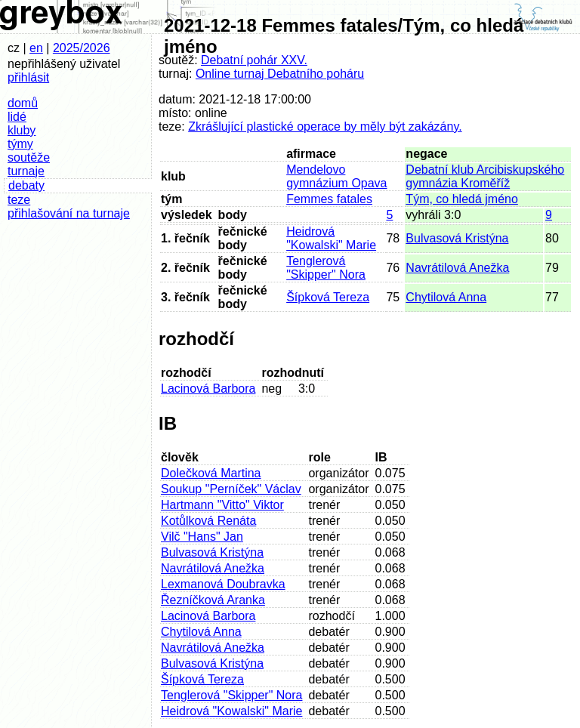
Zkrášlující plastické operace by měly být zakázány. (325, 126)
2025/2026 (82, 48)
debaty (26, 185)
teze (19, 200)
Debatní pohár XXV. (254, 60)
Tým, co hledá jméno (462, 199)
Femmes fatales (329, 199)
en (36, 48)
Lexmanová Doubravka (223, 584)
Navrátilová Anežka (457, 268)
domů (23, 103)
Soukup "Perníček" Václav (231, 489)
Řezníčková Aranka (213, 600)
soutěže (29, 157)
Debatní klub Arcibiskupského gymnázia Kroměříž (485, 176)
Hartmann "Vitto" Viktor (222, 505)
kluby (22, 130)
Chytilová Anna (446, 297)
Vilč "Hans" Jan (202, 537)
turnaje (26, 171)
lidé (17, 117)
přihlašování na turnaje (69, 213)
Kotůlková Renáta (208, 521)
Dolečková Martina (211, 473)
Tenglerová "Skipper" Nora (326, 268)
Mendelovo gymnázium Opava (336, 176)
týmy (20, 144)
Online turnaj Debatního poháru (280, 74)
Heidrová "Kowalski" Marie (331, 238)
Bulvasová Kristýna (457, 238)
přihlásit (28, 77)
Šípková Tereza (328, 297)
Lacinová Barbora (208, 389)
